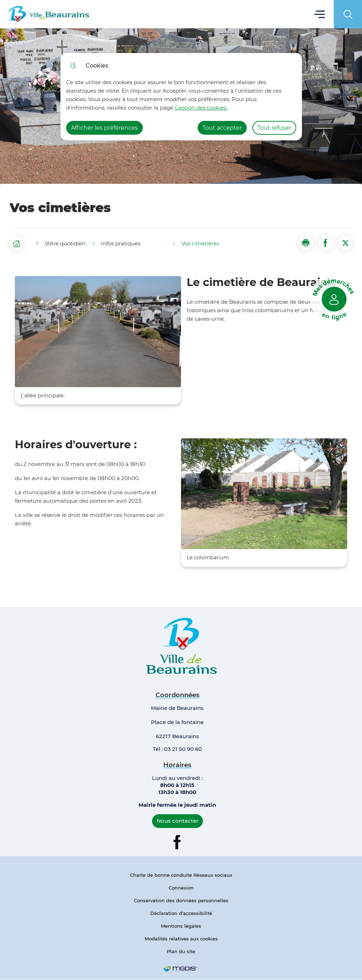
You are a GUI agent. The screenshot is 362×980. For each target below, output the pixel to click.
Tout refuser (274, 128)
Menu (320, 14)
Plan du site (181, 951)
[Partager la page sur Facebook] (326, 243)
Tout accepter (222, 128)
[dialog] (181, 97)
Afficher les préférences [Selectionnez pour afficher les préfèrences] (104, 128)
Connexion (181, 888)
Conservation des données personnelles (181, 900)
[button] (306, 243)
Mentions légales (181, 926)
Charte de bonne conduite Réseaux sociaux (181, 875)
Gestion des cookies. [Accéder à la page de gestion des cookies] (201, 108)
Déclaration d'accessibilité (181, 913)
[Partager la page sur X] (345, 243)
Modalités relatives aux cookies (181, 939)
